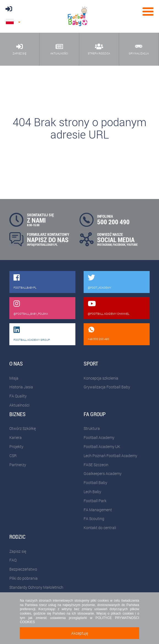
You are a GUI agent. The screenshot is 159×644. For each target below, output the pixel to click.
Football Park (95, 501)
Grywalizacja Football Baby (107, 387)
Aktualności (19, 405)
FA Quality (18, 396)
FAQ (13, 560)
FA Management (98, 510)
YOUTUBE (132, 244)
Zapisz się (18, 551)
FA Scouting (94, 519)
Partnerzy (18, 465)
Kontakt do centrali (100, 528)
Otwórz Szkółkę (23, 428)
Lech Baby (92, 492)
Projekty (16, 447)
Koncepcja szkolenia (101, 378)
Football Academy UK (102, 447)
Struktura (92, 428)
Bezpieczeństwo (23, 569)
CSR (13, 456)
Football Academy (99, 437)
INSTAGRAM (104, 244)
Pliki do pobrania (24, 578)
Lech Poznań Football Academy (110, 456)
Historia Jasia (21, 387)
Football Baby (95, 483)
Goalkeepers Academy (103, 473)
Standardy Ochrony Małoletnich (36, 587)
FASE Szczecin (96, 465)
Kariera (16, 437)
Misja (14, 378)
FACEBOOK (119, 244)
